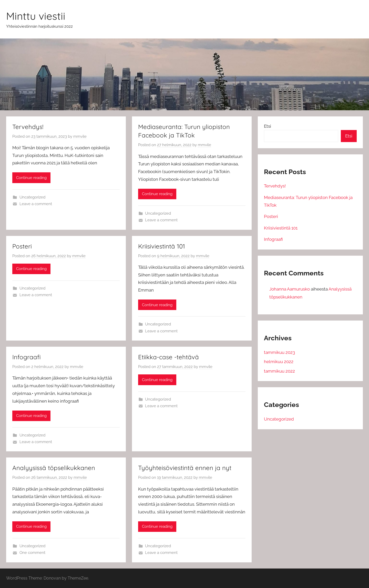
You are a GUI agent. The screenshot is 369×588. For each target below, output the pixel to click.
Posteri (22, 246)
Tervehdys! (28, 127)
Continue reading (31, 178)
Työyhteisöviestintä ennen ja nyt (185, 468)
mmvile (80, 136)
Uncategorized (32, 197)
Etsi (268, 126)
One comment (32, 553)
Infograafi (27, 357)
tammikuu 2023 (279, 352)
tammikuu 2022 (279, 371)
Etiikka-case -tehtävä (168, 357)
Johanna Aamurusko (290, 289)
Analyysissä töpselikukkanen (54, 468)
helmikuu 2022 (279, 362)
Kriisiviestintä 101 (162, 246)
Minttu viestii (36, 16)
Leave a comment (36, 204)
